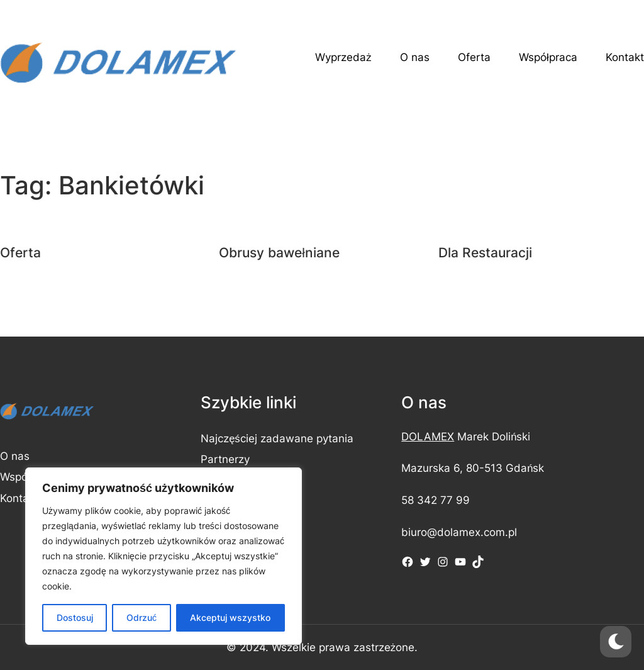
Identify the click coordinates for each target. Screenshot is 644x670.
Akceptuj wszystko (230, 617)
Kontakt (19, 498)
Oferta (20, 253)
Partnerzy (225, 459)
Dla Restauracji (485, 253)
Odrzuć (142, 617)
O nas (15, 456)
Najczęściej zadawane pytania (277, 438)
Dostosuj (75, 617)
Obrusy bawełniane (279, 253)
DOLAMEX (428, 437)
